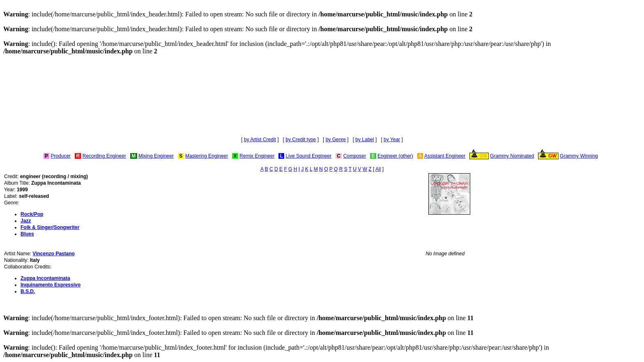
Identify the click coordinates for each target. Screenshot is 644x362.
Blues (27, 234)
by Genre (336, 140)
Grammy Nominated (512, 156)
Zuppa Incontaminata (45, 278)
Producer (61, 156)
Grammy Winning (579, 156)
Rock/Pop (32, 214)
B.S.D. (28, 291)
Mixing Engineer (156, 156)
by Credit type (301, 140)
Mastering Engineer (207, 156)
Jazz (26, 221)
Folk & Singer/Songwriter (50, 227)
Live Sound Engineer (309, 156)
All (378, 169)
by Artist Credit (260, 140)
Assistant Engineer (445, 156)
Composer (355, 156)
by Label (365, 140)
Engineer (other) (395, 156)
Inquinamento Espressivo (51, 285)
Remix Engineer (257, 156)
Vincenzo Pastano (53, 254)
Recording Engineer (104, 156)
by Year (392, 140)
